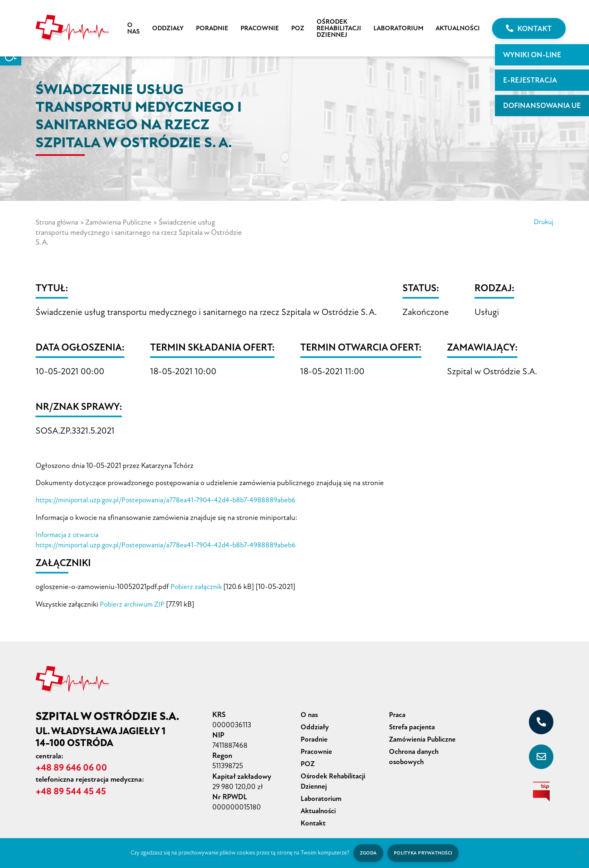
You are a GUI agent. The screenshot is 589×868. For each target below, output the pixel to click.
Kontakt (529, 29)
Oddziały (168, 28)
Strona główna (58, 222)
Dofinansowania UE (542, 106)
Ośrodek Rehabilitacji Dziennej (339, 28)
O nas (134, 28)
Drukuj (543, 222)
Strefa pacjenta (413, 724)
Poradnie (212, 28)
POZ (298, 28)
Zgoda (367, 853)
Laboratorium (398, 28)
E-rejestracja (530, 80)
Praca (398, 712)
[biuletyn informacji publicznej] (541, 789)
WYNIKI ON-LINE (532, 55)
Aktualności (458, 28)
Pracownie (260, 28)
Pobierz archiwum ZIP (133, 602)
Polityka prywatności (424, 853)
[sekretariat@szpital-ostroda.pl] (541, 754)
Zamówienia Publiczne (122, 222)
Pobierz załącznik (197, 585)
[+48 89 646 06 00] (541, 720)
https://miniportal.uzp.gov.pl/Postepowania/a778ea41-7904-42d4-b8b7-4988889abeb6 (170, 499)
